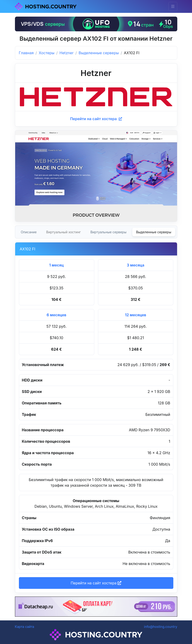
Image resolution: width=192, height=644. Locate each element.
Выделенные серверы (99, 53)
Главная (26, 53)
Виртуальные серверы (108, 232)
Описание (29, 232)
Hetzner (66, 53)
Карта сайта (25, 627)
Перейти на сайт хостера (96, 119)
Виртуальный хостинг (63, 232)
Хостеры (47, 53)
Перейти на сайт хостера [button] (96, 583)
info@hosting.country (161, 627)
